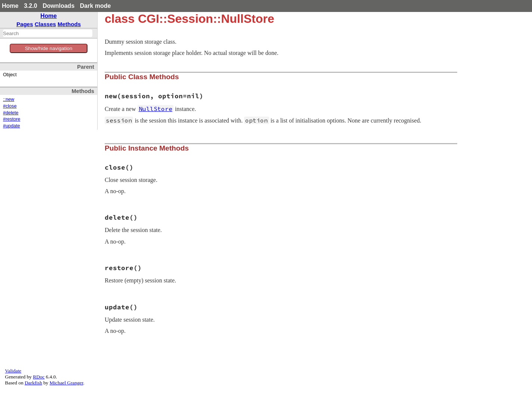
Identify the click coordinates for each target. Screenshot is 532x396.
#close (10, 106)
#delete (11, 113)
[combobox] (48, 33)
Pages (25, 24)
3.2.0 (31, 6)
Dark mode (96, 6)
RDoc (39, 377)
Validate (13, 371)
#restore (12, 119)
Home (10, 6)
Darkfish (33, 383)
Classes (45, 24)
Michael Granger (67, 383)
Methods (69, 24)
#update (12, 126)
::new (9, 99)
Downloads (59, 6)
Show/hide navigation (49, 48)
